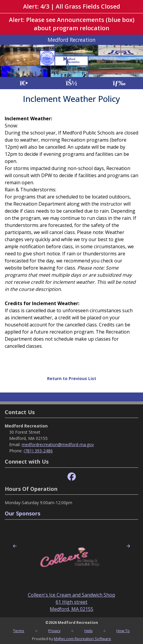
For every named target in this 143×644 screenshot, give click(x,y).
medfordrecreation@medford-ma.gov (58, 444)
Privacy (54, 631)
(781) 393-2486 (38, 451)
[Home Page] (24, 83)
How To (123, 631)
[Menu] (119, 83)
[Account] (71, 83)
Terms (19, 631)
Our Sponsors (23, 513)
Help (89, 631)
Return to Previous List (72, 378)
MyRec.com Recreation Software (82, 639)
